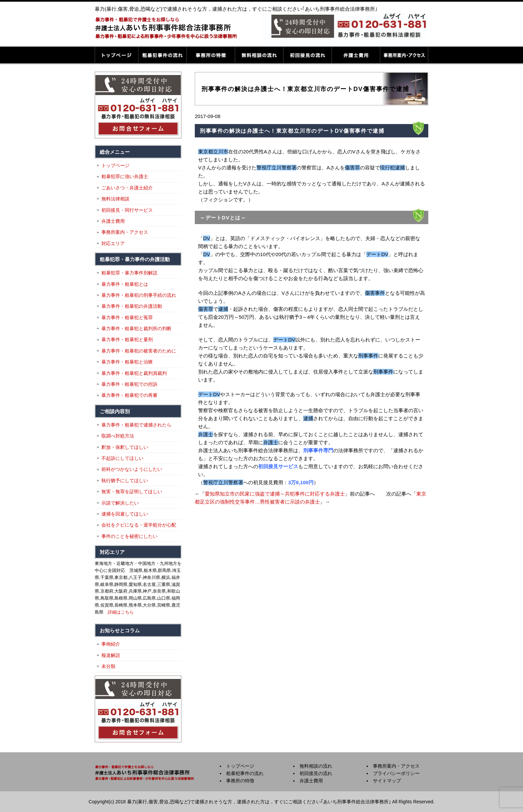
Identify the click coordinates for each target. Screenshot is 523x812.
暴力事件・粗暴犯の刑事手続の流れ (139, 295)
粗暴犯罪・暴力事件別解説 (129, 273)
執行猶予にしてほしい (125, 481)
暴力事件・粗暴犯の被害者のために (139, 351)
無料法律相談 (115, 199)
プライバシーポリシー (396, 773)
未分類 (108, 666)
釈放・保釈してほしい (125, 447)
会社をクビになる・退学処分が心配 (139, 525)
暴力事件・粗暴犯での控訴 (129, 384)
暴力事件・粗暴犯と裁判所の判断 (136, 328)
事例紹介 (111, 644)
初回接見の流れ (307, 55)
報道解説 (111, 655)
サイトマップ (387, 781)
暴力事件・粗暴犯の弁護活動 (132, 306)
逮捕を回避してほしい (125, 514)
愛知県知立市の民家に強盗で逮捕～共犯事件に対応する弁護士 (275, 494)
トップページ (116, 55)
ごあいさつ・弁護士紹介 (127, 188)
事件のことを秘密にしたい (129, 536)
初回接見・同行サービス (127, 210)
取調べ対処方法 (118, 436)
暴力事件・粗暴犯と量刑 (127, 339)
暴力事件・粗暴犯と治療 (127, 362)
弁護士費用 (356, 55)
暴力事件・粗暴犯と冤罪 (127, 317)
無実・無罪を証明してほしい (132, 492)
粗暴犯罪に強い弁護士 (125, 176)
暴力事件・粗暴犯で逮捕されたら (136, 425)
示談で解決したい (120, 503)
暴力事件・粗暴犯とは (125, 284)
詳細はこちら (121, 612)
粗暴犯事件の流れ (162, 55)
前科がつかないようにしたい (132, 469)
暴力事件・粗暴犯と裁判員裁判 (134, 373)
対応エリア (113, 243)
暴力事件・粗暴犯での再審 (129, 395)
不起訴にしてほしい (122, 458)
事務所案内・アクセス (404, 55)
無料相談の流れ (259, 55)
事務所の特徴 (211, 55)
